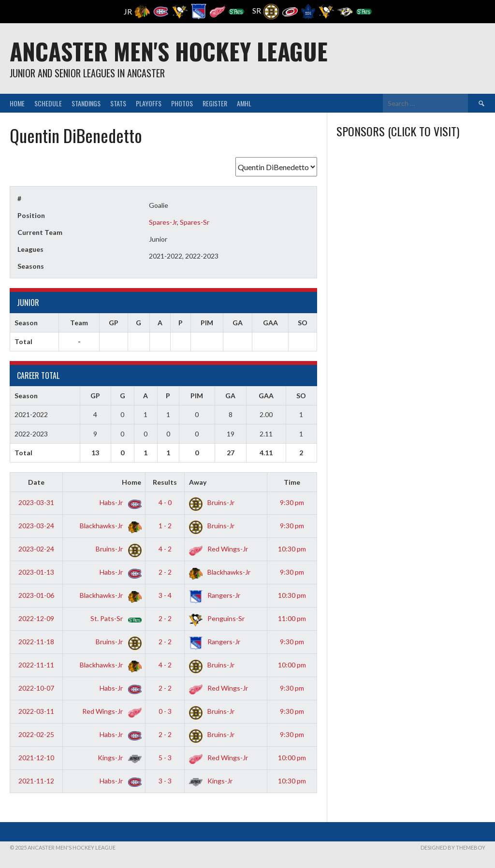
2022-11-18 (36, 642)
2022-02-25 (36, 734)
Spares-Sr (195, 222)
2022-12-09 (36, 618)
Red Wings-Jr (218, 549)
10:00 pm (292, 665)
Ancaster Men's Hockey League (169, 51)
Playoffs (149, 103)
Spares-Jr (163, 222)
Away (198, 482)
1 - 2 (165, 526)
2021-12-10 (36, 758)
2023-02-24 (36, 549)
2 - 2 (165, 572)
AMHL (244, 103)
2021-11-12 (36, 781)
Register (215, 103)
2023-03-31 (36, 502)
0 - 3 (165, 711)
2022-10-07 (36, 688)
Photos (182, 103)
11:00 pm (292, 618)
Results (165, 482)
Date (36, 482)
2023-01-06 (36, 595)
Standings (86, 103)
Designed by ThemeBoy (453, 847)
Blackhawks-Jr (109, 526)
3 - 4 (165, 595)
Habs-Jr (119, 502)
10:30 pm (292, 549)
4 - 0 (165, 502)
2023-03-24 (36, 526)
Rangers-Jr (215, 595)
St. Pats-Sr (114, 618)
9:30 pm (292, 502)
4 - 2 (165, 549)
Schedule (48, 103)
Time (292, 482)
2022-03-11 (36, 711)
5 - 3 (165, 758)
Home (17, 103)
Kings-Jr (118, 758)
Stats (118, 103)
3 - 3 (165, 781)
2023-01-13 (36, 572)
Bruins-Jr (212, 502)
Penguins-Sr (217, 618)
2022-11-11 (36, 665)
